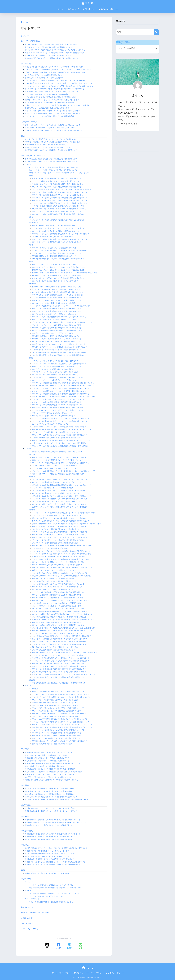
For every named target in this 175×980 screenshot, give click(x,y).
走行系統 (32, 510)
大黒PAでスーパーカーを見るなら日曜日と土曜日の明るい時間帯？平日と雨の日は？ (55, 53)
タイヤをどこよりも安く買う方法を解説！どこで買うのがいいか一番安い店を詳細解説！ (64, 628)
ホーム (60, 9)
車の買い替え (27, 831)
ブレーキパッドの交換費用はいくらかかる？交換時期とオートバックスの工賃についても (64, 471)
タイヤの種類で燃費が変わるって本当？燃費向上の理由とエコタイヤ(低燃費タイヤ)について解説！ (68, 524)
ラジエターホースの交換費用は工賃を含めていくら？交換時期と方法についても (61, 203)
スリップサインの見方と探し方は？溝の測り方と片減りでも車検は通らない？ (60, 639)
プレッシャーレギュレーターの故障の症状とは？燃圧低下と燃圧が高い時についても (62, 322)
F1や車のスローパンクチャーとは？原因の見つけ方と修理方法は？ (56, 647)
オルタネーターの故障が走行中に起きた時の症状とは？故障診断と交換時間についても (63, 383)
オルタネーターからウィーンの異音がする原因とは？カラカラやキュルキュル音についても (65, 397)
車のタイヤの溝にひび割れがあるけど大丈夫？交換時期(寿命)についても (58, 625)
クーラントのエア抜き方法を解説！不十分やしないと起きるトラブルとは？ (59, 178)
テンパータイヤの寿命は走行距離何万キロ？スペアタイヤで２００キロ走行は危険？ (62, 554)
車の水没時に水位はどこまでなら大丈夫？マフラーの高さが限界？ (49, 791)
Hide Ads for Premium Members (35, 913)
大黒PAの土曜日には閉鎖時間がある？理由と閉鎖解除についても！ (49, 55)
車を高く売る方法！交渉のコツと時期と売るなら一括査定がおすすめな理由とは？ (54, 772)
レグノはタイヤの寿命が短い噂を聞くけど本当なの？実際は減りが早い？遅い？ (61, 521)
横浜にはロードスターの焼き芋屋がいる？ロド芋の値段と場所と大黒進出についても (55, 50)
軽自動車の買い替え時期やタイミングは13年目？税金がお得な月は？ (49, 859)
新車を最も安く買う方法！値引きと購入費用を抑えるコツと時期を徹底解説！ (53, 865)
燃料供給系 (33, 284)
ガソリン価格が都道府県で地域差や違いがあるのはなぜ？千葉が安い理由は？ (60, 352)
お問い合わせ (88, 9)
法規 (23, 136)
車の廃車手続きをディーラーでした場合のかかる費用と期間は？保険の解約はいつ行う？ (57, 800)
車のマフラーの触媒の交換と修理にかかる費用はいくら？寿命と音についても (60, 239)
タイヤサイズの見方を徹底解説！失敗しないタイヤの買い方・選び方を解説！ (53, 114)
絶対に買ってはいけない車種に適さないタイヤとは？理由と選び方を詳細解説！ (53, 111)
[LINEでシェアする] (80, 946)
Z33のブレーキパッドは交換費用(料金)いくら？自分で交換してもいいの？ (59, 460)
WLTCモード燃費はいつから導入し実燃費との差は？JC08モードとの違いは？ (53, 142)
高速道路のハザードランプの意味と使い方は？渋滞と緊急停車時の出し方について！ (62, 727)
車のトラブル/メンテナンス (33, 156)
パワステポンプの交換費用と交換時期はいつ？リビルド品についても (57, 482)
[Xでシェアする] (47, 946)
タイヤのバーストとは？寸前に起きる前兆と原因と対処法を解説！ (56, 543)
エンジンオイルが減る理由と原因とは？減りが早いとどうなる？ (55, 281)
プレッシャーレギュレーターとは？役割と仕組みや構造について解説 (57, 325)
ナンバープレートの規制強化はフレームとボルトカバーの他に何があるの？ (52, 139)
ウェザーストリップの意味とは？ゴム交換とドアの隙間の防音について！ (58, 730)
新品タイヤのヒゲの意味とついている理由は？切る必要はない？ (55, 570)
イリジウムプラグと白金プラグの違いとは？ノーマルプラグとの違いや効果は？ (61, 419)
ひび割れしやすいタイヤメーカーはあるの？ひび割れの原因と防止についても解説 (61, 576)
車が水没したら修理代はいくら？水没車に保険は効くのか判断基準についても (53, 794)
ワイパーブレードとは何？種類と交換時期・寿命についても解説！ (56, 700)
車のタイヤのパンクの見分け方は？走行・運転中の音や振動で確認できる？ (59, 669)
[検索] (156, 32)
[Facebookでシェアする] (58, 946)
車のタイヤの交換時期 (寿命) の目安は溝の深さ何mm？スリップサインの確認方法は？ (63, 614)
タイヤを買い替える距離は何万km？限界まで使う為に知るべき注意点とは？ (59, 557)
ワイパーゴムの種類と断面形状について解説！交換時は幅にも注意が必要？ (59, 714)
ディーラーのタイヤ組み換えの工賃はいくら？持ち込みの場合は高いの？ (58, 592)
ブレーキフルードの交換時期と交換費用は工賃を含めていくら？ (55, 468)
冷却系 (31, 176)
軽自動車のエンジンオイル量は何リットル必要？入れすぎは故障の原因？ (58, 270)
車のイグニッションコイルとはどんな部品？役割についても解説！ (56, 372)
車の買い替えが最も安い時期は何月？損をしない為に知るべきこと (49, 856)
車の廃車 (25, 785)
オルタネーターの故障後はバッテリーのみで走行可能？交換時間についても (59, 391)
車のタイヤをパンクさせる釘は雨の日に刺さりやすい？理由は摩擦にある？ (59, 663)
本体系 (31, 245)
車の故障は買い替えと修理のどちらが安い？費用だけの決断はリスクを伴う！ (53, 834)
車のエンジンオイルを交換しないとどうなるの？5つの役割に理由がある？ (59, 267)
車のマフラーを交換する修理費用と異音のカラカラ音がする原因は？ (57, 242)
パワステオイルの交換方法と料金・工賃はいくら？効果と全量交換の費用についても (62, 496)
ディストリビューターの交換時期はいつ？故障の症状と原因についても (57, 377)
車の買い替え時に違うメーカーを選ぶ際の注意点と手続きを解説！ (49, 839)
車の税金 (25, 816)
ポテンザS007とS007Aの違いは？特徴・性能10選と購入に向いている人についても (55, 89)
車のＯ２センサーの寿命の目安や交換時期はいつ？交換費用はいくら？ (57, 303)
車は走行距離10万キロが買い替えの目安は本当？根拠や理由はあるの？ (50, 837)
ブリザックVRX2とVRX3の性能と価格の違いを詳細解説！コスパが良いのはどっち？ (55, 72)
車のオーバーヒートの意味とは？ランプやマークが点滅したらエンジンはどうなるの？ (59, 173)
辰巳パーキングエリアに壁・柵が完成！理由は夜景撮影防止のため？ (49, 47)
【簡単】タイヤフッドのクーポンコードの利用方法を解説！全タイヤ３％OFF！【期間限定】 (58, 105)
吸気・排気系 (33, 223)
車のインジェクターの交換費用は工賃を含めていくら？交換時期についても (59, 317)
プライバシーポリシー (108, 9)
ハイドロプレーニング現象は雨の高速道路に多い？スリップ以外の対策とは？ (60, 642)
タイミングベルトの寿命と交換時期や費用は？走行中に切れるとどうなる (58, 220)
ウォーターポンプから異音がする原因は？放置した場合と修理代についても (59, 209)
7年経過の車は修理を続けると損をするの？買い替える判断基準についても (51, 780)
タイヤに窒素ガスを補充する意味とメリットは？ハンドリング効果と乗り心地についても (64, 674)
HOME (88, 968)
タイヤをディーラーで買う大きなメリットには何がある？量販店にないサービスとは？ (63, 620)
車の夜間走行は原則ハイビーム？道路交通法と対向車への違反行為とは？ (51, 150)
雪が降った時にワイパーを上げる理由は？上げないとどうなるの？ (56, 703)
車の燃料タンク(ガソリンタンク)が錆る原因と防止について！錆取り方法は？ (60, 347)
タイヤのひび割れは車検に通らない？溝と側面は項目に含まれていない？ (58, 584)
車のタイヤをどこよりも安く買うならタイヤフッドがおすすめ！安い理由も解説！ (54, 67)
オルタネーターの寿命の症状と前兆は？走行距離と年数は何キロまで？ (57, 402)
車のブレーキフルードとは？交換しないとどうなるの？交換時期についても (59, 457)
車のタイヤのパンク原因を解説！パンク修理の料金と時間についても (57, 579)
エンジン (28, 164)
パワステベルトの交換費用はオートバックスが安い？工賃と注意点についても (60, 480)
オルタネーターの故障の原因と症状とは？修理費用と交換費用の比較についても (61, 394)
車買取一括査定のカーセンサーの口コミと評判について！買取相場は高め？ (55, 888)
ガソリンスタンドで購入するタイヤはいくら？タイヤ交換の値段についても (59, 609)
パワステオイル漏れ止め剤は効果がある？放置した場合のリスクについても (59, 504)
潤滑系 (31, 261)
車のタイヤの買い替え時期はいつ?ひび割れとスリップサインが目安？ (57, 565)
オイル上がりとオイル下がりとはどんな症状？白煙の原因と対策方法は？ (58, 278)
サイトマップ (73, 9)
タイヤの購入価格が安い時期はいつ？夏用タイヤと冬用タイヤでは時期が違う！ (61, 617)
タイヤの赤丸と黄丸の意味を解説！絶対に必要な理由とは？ (54, 650)
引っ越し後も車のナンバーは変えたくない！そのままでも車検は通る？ (50, 808)
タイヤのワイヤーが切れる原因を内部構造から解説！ (51, 548)
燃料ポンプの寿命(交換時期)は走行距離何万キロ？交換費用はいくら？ (57, 331)
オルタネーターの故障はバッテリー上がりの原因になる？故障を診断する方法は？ (61, 388)
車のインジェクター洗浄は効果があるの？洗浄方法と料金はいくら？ (57, 309)
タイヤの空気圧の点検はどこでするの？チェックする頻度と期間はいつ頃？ (59, 672)
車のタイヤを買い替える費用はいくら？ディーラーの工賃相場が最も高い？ (59, 562)
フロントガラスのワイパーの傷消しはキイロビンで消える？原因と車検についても (61, 697)
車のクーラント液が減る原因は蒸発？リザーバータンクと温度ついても (57, 195)
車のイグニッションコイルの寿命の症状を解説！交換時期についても (57, 366)
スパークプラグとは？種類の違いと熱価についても (50, 424)
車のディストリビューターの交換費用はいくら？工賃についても (55, 380)
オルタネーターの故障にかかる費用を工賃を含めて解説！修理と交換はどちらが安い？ (63, 386)
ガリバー (28, 890)
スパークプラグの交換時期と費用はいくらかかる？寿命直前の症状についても (60, 421)
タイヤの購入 (27, 64)
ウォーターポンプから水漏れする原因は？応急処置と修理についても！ (57, 211)
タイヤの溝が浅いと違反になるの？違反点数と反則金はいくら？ (55, 581)
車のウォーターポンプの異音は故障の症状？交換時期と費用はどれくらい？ (59, 214)
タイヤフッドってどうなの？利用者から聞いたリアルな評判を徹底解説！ (51, 116)
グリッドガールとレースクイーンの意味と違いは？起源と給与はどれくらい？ (53, 125)
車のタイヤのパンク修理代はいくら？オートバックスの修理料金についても (59, 535)
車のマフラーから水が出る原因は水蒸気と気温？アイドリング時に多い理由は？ (61, 234)
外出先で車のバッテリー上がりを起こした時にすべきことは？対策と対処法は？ (61, 443)
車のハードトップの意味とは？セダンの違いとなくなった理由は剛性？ (57, 735)
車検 (23, 870)
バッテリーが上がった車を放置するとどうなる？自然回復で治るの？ (57, 438)
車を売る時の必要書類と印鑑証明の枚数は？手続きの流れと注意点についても (53, 763)
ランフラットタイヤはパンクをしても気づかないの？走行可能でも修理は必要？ (61, 661)
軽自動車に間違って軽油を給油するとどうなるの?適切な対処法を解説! (57, 287)
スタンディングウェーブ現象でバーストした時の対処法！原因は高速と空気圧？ (61, 644)
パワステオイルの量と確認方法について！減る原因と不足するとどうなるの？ (60, 491)
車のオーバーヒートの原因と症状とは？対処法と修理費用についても (53, 170)
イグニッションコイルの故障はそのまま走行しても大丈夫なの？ (55, 361)
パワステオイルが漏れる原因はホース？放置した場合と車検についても (57, 502)
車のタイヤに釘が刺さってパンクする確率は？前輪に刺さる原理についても (59, 666)
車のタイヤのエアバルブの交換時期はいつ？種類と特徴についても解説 (57, 598)
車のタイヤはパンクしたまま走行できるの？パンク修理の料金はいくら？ (58, 587)
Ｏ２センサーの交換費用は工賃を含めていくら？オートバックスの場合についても (61, 306)
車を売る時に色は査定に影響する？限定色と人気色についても (47, 761)
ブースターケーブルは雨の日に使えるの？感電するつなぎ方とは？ (56, 432)
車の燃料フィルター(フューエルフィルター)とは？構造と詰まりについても (59, 344)
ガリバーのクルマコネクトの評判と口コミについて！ (48, 896)
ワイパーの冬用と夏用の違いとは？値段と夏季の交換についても (55, 705)
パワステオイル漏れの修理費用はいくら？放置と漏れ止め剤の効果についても (60, 499)
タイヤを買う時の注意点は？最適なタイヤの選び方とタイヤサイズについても (60, 573)
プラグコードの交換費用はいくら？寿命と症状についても (53, 413)
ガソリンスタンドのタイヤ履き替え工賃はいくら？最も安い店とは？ (57, 529)
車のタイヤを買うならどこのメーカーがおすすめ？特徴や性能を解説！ (50, 103)
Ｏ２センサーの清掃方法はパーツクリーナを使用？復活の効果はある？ (57, 298)
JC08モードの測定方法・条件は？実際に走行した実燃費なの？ (47, 145)
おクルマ (87, 3)
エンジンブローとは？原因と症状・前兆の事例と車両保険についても (57, 253)
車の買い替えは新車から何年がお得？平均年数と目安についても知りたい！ (52, 854)
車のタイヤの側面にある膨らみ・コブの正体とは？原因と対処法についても (59, 526)
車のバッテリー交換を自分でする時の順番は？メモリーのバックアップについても (61, 440)
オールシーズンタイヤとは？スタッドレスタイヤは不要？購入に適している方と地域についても (59, 86)
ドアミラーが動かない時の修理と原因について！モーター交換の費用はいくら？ (61, 722)
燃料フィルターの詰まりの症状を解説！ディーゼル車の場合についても (57, 342)
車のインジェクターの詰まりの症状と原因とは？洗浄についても (55, 314)
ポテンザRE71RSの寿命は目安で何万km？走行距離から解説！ (47, 94)
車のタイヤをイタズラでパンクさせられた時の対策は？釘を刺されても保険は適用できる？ (65, 653)
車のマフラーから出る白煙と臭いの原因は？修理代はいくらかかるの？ (57, 231)
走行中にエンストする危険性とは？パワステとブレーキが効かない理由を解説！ (61, 250)
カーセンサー (30, 882)
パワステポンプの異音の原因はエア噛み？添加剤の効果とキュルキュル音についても (62, 485)
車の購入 (25, 845)
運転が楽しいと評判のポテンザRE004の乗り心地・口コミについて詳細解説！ (60, 518)
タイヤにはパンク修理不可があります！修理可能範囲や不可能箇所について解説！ (61, 559)
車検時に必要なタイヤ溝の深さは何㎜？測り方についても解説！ (48, 873)
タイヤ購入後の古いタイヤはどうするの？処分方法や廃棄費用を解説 (57, 603)
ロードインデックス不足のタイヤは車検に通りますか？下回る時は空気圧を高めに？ (62, 568)
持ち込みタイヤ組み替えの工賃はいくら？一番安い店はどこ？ (54, 589)
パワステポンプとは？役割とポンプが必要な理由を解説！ (53, 488)
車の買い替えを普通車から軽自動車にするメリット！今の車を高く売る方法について (55, 862)
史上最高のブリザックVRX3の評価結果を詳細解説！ (44, 75)
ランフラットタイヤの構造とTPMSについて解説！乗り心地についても (57, 633)
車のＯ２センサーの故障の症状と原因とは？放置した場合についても (57, 300)
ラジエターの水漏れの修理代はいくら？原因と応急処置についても (56, 181)
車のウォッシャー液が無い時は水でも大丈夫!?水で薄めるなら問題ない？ (58, 692)
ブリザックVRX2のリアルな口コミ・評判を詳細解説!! (44, 78)
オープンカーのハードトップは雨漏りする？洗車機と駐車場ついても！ (57, 733)
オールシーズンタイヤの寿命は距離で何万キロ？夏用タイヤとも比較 (57, 515)
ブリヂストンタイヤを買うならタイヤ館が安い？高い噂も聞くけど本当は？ (59, 540)
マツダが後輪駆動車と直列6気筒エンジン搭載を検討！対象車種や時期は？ (59, 259)
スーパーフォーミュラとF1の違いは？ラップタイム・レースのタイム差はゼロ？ (53, 130)
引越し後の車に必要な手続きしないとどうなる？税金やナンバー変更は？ (51, 811)
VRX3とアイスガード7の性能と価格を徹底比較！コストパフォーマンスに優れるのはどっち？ (58, 70)
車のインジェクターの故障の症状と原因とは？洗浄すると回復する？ (57, 311)
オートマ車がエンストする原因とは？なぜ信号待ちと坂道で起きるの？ (54, 167)
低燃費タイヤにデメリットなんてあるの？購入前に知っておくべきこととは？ (53, 100)
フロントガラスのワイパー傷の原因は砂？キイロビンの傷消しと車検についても (61, 694)
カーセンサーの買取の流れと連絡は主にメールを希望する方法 (51, 885)
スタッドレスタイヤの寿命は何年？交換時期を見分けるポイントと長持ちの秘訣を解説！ (64, 513)
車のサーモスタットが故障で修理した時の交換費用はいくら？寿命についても (60, 200)
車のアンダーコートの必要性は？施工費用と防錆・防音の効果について (57, 738)
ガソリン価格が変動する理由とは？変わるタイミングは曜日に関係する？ (58, 355)
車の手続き (26, 805)
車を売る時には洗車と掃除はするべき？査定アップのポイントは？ (49, 752)
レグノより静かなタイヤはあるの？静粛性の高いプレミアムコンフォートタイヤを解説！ (57, 81)
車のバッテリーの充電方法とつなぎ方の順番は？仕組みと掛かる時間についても (61, 435)
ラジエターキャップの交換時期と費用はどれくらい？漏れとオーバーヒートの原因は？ (63, 189)
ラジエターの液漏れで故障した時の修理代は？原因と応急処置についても (58, 206)
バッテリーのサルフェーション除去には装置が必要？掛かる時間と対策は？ (59, 427)
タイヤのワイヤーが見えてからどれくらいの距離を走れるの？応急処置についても (61, 551)
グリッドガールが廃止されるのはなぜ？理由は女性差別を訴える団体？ (50, 128)
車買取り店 (26, 879)
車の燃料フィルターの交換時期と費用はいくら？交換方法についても (57, 339)
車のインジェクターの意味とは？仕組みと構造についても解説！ (55, 320)
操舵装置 (32, 477)
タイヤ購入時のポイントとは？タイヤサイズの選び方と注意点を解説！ (57, 606)
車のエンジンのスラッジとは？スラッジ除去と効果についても (54, 248)
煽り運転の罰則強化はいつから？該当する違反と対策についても (48, 147)
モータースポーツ (29, 122)
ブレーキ (32, 454)
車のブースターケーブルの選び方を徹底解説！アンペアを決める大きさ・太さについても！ (65, 429)
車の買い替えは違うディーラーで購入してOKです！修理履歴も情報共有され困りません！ (57, 848)
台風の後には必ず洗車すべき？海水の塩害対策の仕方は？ (53, 744)
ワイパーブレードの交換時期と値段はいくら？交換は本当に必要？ (56, 716)
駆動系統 (32, 680)
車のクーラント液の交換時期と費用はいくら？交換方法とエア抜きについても (60, 192)
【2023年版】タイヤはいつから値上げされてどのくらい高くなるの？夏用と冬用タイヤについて (59, 83)
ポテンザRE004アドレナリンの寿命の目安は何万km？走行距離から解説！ (51, 97)
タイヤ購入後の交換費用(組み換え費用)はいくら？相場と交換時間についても (60, 611)
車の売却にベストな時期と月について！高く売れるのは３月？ (47, 758)
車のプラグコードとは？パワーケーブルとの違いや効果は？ (54, 416)
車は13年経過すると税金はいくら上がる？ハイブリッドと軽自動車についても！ (53, 820)
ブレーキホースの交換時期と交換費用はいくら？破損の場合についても (57, 466)
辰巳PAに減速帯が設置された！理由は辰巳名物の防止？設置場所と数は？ (51, 44)
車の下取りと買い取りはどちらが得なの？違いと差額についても (48, 777)
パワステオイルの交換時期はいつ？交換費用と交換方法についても (56, 493)
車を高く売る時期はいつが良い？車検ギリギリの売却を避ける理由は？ (50, 769)
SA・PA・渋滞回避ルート (33, 41)
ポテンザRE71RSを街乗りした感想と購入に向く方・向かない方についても (52, 92)
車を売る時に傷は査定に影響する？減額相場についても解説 (46, 755)
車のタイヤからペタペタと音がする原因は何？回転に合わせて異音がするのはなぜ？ (62, 546)
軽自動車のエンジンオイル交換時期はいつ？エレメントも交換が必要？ (57, 275)
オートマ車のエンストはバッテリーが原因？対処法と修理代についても (57, 410)
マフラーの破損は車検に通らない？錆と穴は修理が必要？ (53, 237)
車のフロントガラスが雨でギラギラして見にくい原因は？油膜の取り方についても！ (62, 725)
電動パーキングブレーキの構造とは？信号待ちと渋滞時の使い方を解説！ (58, 474)
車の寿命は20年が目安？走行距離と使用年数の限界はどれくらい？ (56, 256)
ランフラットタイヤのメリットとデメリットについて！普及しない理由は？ (59, 655)
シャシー (28, 449)
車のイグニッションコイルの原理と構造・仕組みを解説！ (53, 369)
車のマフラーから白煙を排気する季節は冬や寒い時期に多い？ (54, 226)
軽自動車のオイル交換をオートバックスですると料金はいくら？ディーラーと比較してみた (65, 273)
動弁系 (31, 217)
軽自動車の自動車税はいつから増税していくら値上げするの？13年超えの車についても (56, 822)
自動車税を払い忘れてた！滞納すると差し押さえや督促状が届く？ (49, 825)
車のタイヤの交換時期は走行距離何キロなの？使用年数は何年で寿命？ (57, 595)
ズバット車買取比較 (32, 899)
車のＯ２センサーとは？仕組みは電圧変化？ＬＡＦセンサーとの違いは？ (58, 295)
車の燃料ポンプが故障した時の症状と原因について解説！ (53, 333)
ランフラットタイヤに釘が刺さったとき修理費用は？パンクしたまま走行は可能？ (61, 658)
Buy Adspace (27, 907)
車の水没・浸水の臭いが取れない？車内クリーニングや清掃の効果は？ (50, 789)
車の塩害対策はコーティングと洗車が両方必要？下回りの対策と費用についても (61, 741)
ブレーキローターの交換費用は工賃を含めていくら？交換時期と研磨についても (61, 463)
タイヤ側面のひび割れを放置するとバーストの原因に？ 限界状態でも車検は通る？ (62, 636)
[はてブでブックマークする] (69, 946)
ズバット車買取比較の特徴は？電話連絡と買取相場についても (51, 902)
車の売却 (25, 749)
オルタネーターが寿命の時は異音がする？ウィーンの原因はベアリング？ (58, 399)
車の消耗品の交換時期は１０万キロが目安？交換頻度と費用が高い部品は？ (52, 162)
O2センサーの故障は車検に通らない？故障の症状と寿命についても (56, 289)
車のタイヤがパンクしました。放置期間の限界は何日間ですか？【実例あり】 (60, 532)
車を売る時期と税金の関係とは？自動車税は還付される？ (45, 766)
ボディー (28, 686)
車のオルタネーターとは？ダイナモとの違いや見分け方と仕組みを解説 (57, 408)
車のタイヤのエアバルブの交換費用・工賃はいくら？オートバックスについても (61, 600)
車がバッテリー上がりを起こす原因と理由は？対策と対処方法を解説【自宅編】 (61, 446)
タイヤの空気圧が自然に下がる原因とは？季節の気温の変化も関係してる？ (59, 677)
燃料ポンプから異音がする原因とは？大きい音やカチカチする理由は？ (57, 328)
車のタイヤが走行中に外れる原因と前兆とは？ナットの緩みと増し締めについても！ (62, 631)
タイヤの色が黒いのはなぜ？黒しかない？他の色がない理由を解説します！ (52, 159)
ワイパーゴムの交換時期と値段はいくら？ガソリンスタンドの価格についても (60, 719)
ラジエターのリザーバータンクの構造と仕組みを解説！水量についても (57, 184)
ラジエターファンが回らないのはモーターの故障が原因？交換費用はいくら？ (60, 198)
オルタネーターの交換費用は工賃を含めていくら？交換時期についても (57, 405)
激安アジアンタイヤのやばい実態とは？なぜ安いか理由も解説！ (48, 108)
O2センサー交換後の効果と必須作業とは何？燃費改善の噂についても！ (58, 292)
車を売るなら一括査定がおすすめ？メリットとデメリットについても (49, 774)
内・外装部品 (33, 689)
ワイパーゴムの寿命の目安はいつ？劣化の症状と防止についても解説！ (57, 711)
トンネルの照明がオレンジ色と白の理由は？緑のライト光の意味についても (52, 58)
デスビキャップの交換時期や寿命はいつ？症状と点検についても (55, 375)
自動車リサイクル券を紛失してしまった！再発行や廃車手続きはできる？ (51, 797)
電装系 (31, 358)
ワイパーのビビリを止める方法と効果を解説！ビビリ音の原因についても (58, 708)
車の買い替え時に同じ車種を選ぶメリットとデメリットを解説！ (48, 851)
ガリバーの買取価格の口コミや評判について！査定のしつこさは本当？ (54, 893)
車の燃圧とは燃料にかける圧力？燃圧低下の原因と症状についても (56, 336)
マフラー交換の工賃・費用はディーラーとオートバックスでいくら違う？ (58, 228)
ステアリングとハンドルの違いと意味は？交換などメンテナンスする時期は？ (60, 507)
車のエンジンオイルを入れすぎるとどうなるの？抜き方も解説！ (55, 264)
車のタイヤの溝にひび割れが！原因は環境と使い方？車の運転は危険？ (57, 622)
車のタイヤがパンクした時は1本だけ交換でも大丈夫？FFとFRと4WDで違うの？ (61, 537)
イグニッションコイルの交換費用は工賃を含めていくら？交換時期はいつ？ (59, 364)
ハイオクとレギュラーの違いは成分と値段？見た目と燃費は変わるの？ (57, 350)
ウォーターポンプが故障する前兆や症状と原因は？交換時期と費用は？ (57, 187)
